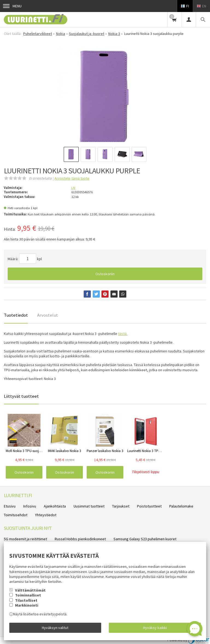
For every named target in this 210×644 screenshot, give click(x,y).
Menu (12, 6)
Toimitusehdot (16, 515)
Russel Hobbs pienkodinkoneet (80, 539)
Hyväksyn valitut (55, 628)
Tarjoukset (121, 506)
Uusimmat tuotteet (89, 506)
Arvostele (72, 178)
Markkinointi (27, 605)
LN (73, 188)
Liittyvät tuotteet (21, 396)
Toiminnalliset (28, 595)
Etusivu (10, 506)
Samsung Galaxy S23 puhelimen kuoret (145, 539)
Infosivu (30, 506)
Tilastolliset (26, 600)
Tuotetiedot (16, 315)
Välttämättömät (30, 590)
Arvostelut (48, 315)
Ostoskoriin (105, 274)
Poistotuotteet (149, 506)
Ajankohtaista (55, 506)
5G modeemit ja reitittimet (25, 539)
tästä (122, 334)
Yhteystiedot (46, 515)
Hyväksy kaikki (155, 628)
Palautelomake (181, 506)
